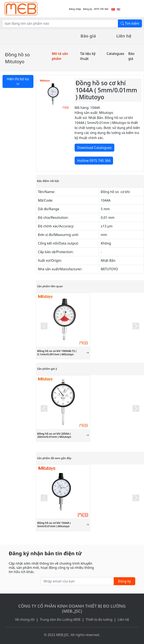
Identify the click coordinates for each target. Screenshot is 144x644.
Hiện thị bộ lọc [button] (18, 81)
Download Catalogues (94, 148)
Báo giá (88, 36)
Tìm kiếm (130, 23)
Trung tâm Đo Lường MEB (60, 620)
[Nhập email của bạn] (77, 581)
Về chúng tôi (25, 620)
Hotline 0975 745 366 (94, 161)
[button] (44, 326)
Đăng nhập (75, 9)
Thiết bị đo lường (99, 620)
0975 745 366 (101, 9)
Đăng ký (88, 9)
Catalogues (115, 54)
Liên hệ (124, 36)
